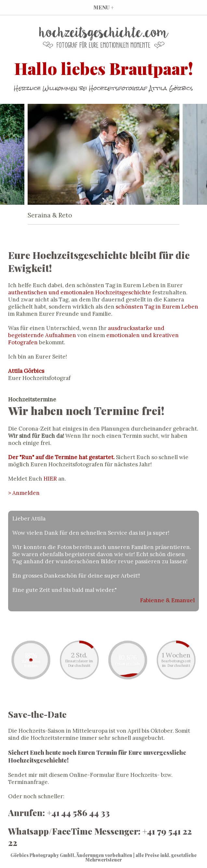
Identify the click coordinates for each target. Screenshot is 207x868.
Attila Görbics (26, 371)
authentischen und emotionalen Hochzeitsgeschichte (80, 292)
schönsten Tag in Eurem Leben (157, 307)
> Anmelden (24, 493)
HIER (50, 479)
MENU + (103, 7)
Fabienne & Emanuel (167, 600)
